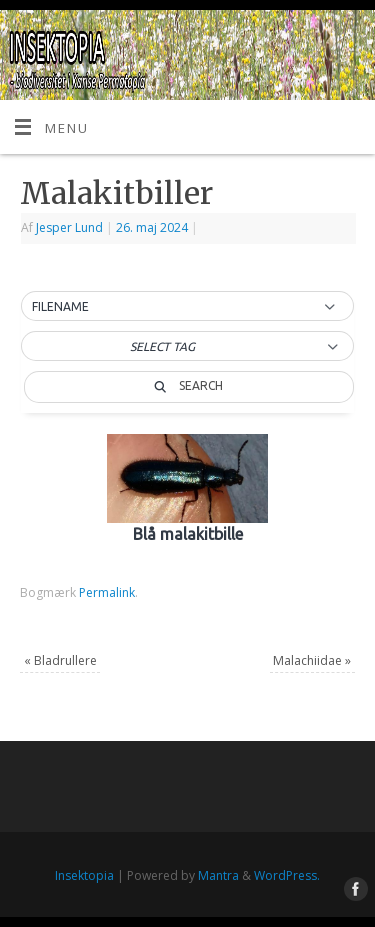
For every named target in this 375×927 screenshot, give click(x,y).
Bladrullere (60, 660)
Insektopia (84, 875)
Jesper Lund (69, 227)
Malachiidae (312, 660)
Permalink (107, 592)
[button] (187, 307)
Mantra (218, 875)
